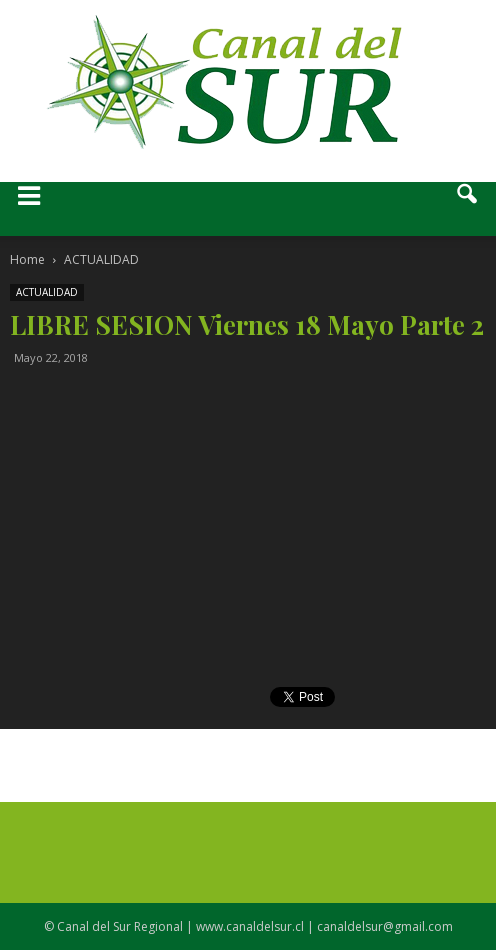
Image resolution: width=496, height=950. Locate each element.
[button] (468, 209)
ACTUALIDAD (47, 292)
